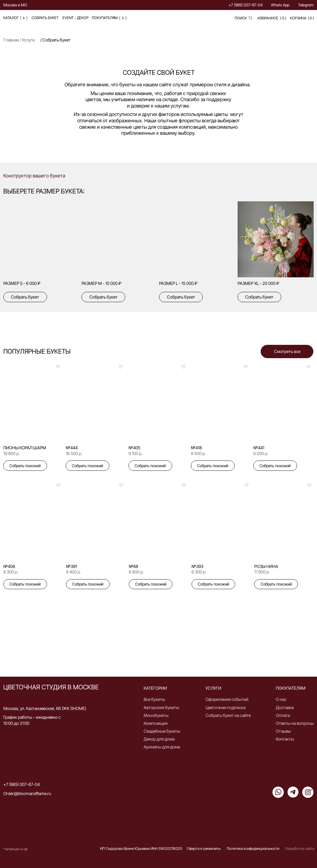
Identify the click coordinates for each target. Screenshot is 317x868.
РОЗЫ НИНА (266, 566)
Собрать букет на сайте (228, 715)
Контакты (285, 739)
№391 (72, 566)
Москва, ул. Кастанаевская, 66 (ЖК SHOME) (45, 708)
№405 (134, 448)
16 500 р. (74, 453)
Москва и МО (15, 5)
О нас (281, 699)
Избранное (268, 18)
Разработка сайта (300, 848)
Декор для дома (159, 739)
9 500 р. (198, 453)
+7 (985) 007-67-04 (246, 5)
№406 (9, 566)
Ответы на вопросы (295, 723)
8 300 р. (11, 572)
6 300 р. (199, 572)
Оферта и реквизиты (204, 848)
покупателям (105, 18)
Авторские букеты (161, 707)
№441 (259, 448)
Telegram (306, 5)
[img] (120, 239)
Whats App (280, 5)
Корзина (298, 18)
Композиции (156, 723)
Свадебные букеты (162, 731)
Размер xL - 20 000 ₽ (258, 283)
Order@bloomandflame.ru (27, 793)
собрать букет (45, 18)
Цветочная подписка (225, 707)
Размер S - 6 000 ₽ (22, 283)
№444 (72, 448)
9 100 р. (135, 453)
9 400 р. (73, 572)
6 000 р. (261, 453)
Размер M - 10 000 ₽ (101, 283)
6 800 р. (136, 572)
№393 (197, 566)
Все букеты (154, 699)
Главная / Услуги (19, 40)
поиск (241, 18)
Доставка (285, 707)
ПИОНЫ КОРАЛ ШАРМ (25, 448)
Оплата (283, 715)
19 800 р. (12, 453)
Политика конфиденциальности (253, 848)
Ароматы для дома (162, 747)
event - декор (75, 18)
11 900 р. (262, 572)
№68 (133, 566)
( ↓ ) (123, 18)
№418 (196, 448)
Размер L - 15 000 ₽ (178, 283)
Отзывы (283, 731)
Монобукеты (156, 715)
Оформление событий (227, 699)
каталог (11, 18)
